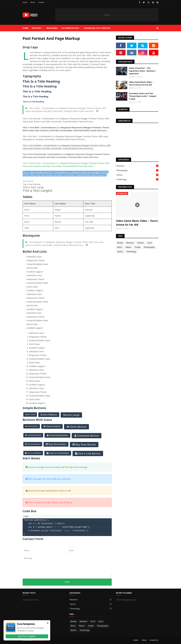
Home (25, 2)
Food (93, 621)
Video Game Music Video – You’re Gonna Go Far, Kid (141, 83)
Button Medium (49, 415)
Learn (150, 243)
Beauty (120, 243)
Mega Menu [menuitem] (52, 28)
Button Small (30, 415)
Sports (138, 175)
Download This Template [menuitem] (97, 28)
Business (138, 166)
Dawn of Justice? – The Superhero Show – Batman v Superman (142, 71)
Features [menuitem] (36, 28)
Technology (138, 179)
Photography (138, 170)
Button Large (71, 415)
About (33, 2)
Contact (41, 2)
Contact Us (154, 640)
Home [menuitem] (25, 28)
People (138, 247)
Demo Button (33, 426)
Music (120, 247)
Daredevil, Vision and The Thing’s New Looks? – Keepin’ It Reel (143, 96)
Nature (128, 247)
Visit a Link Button (34, 453)
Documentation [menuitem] (70, 28)
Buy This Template (27, 636)
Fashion (141, 243)
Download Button (34, 435)
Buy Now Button (34, 444)
